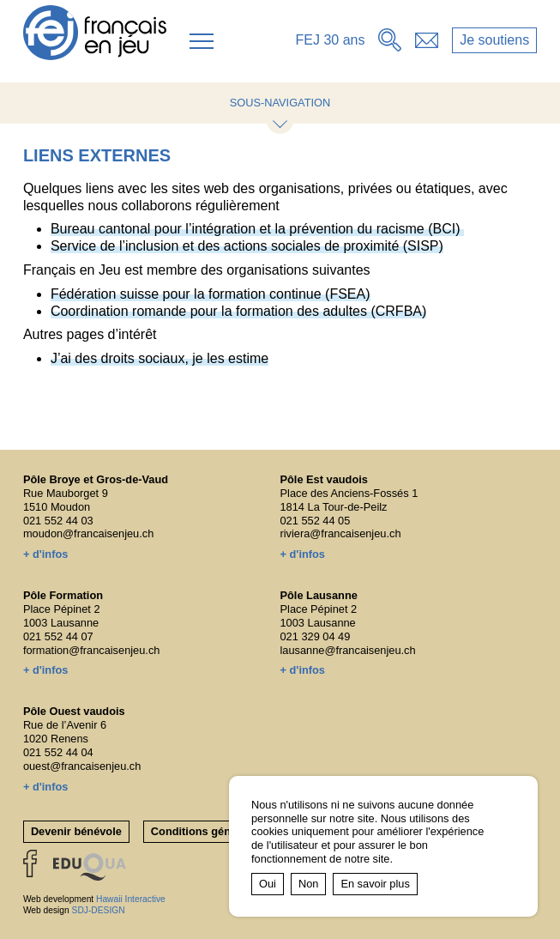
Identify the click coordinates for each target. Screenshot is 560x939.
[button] (202, 41)
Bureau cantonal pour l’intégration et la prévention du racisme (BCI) (257, 229)
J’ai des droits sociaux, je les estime (160, 358)
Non (308, 884)
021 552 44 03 (58, 521)
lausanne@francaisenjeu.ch (348, 650)
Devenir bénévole (76, 831)
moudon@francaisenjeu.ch (88, 533)
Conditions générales (207, 831)
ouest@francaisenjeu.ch (82, 766)
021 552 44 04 (58, 752)
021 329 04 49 (316, 636)
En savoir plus (375, 884)
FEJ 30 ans (331, 40)
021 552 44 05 (316, 521)
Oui (268, 884)
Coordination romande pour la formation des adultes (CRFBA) (238, 311)
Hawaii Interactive (131, 899)
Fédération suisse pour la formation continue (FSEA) (211, 294)
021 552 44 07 (58, 636)
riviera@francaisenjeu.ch (341, 533)
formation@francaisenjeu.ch (92, 650)
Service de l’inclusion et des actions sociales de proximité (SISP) (247, 246)
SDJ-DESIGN (99, 910)
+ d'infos (45, 554)
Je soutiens (494, 40)
